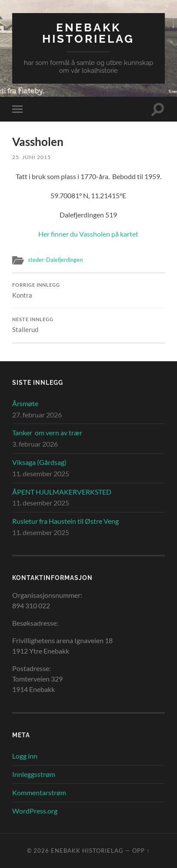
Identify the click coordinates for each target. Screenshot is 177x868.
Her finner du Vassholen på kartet (88, 234)
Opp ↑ (141, 851)
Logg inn (25, 756)
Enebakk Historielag (88, 33)
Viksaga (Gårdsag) (39, 462)
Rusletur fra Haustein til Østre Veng (65, 521)
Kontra (88, 291)
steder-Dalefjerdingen (55, 260)
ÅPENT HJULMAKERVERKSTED (62, 492)
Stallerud (88, 325)
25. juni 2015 (32, 157)
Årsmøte (25, 403)
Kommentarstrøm (39, 792)
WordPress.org (35, 811)
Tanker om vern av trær (47, 432)
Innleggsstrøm (34, 774)
